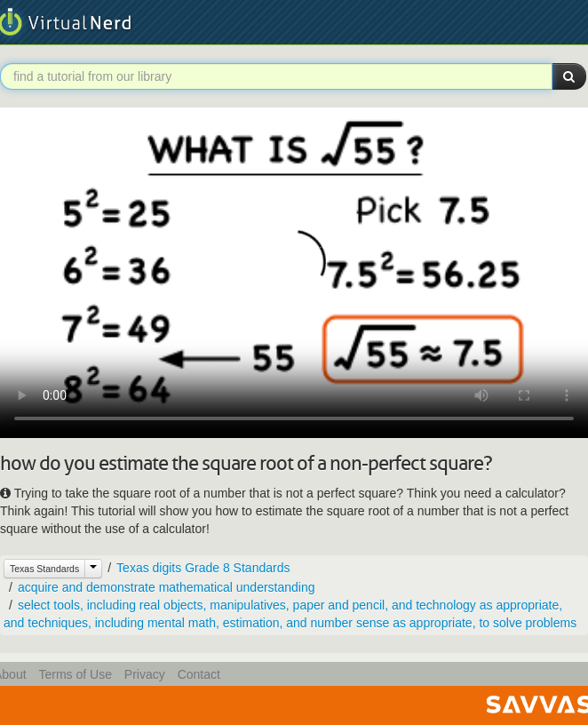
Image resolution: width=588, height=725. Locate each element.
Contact (199, 674)
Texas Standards (44, 569)
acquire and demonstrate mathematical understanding (167, 587)
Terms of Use (75, 674)
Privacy (145, 674)
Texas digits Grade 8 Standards (203, 568)
